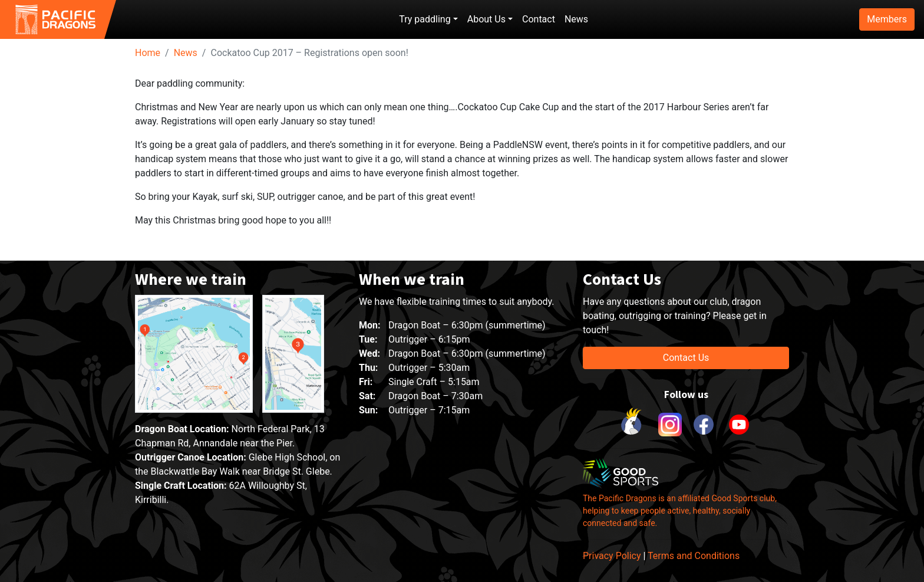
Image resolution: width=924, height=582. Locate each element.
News (576, 19)
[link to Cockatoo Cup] (633, 425)
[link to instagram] (668, 425)
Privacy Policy (612, 556)
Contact (539, 19)
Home (148, 53)
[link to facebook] (704, 425)
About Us (486, 19)
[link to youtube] (739, 425)
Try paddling (425, 19)
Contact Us (686, 358)
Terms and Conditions (694, 556)
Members (887, 19)
